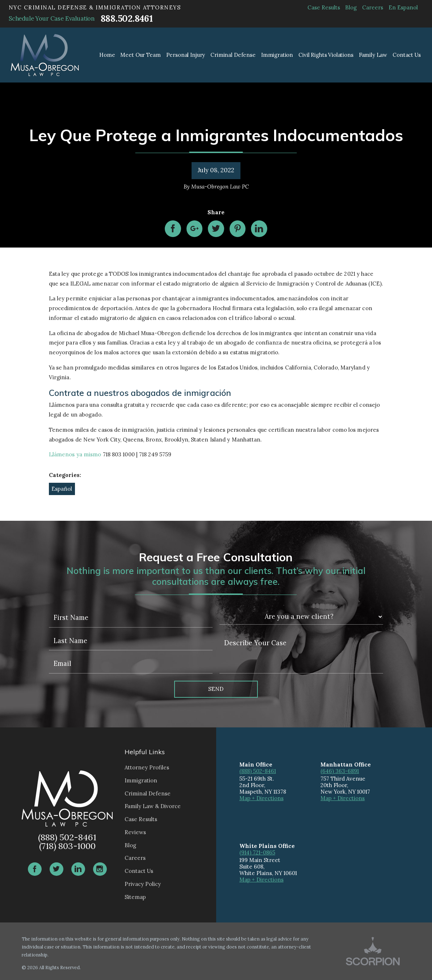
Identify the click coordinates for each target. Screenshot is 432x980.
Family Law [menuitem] (373, 55)
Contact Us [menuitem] (407, 55)
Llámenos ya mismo (75, 454)
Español (62, 489)
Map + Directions (261, 798)
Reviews (135, 832)
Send (216, 689)
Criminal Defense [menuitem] (233, 55)
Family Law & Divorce (153, 806)
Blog (351, 7)
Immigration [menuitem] (277, 55)
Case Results (324, 7)
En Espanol (403, 7)
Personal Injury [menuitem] (186, 55)
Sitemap (135, 897)
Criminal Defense (148, 793)
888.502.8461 (127, 19)
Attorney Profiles (147, 767)
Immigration (141, 780)
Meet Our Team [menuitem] (140, 55)
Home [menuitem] (107, 55)
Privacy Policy (143, 884)
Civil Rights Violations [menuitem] (326, 55)
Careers (373, 7)
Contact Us (139, 871)
